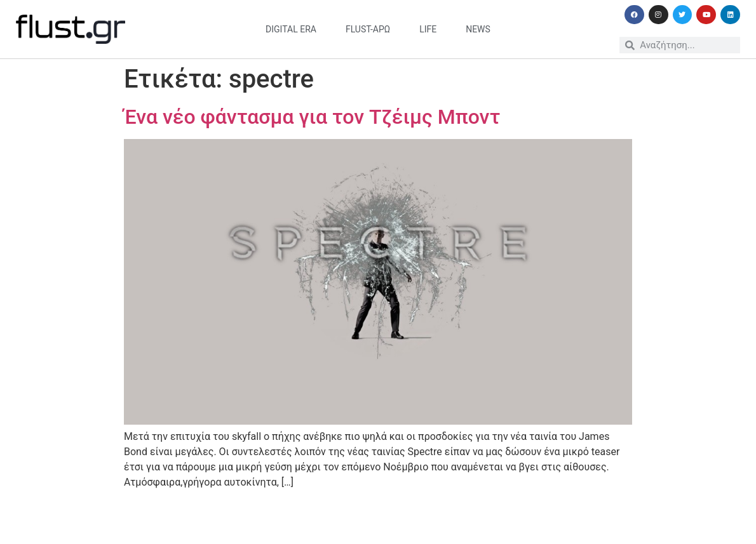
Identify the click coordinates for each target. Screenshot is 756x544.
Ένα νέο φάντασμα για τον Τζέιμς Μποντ (312, 117)
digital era (291, 29)
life (428, 29)
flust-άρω (368, 29)
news (478, 29)
